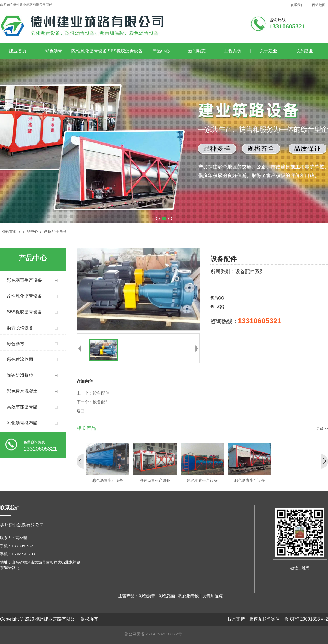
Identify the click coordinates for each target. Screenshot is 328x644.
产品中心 (161, 51)
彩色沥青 (54, 51)
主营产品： (129, 596)
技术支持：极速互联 (247, 619)
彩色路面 (167, 596)
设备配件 (101, 393)
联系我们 (297, 5)
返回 (81, 411)
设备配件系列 (55, 231)
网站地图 (319, 5)
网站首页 (9, 231)
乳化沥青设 (189, 596)
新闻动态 (197, 51)
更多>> (322, 428)
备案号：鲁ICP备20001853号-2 (297, 619)
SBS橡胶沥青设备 (125, 51)
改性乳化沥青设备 (89, 51)
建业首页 (18, 51)
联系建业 (304, 51)
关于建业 (268, 51)
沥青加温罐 (213, 596)
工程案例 (233, 51)
